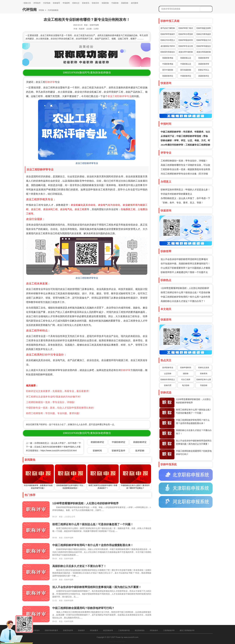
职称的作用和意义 (168, 380)
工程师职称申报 (124, 630)
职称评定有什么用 (204, 380)
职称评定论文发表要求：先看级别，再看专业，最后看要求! (58, 391)
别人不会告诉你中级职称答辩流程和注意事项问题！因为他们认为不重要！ (97, 587)
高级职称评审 (204, 64)
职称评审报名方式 (204, 40)
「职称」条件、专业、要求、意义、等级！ (182, 203)
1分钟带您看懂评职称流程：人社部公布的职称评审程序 (85, 503)
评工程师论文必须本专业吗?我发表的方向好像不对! (53, 397)
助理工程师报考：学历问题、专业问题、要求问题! (53, 413)
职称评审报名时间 (186, 40)
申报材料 (66, 3)
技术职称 (140, 451)
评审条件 (37, 3)
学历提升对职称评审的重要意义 (176, 194)
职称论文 (76, 3)
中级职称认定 (186, 64)
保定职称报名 (140, 630)
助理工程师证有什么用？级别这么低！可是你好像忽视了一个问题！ (93, 524)
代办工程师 (186, 380)
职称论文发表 (204, 368)
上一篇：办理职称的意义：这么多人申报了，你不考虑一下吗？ (55, 443)
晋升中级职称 (168, 70)
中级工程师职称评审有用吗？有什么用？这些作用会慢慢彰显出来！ (93, 545)
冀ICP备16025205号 (117, 642)
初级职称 (105, 3)
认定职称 (168, 374)
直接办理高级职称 (204, 52)
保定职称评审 (108, 630)
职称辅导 (57, 3)
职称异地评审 (68, 630)
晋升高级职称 (186, 70)
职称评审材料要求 (51, 630)
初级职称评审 (204, 58)
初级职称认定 (186, 58)
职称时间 (97, 451)
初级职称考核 (168, 58)
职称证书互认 (204, 70)
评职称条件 (154, 630)
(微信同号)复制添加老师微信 (87, 73)
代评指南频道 (53, 10)
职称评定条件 (119, 451)
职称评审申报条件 (168, 34)
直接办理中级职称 (186, 52)
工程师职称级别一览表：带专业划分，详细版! (50, 402)
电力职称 (186, 385)
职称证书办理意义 (168, 40)
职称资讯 (86, 3)
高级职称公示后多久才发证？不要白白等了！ (183, 301)
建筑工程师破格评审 (187, 630)
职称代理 (168, 385)
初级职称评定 (168, 76)
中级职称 (115, 3)
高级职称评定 (204, 76)
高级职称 (125, 3)
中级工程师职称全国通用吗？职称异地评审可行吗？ (83, 608)
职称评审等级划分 (204, 46)
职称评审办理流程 (186, 34)
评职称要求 (94, 630)
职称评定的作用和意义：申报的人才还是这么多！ (185, 190)
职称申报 (48, 355)
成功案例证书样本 (168, 46)
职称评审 (50, 82)
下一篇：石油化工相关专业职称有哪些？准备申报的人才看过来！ (56, 447)
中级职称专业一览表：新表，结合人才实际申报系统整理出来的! (60, 408)
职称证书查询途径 (204, 34)
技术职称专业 (168, 368)
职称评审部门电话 (186, 28)
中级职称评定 (186, 76)
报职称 (186, 374)
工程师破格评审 (169, 630)
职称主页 (27, 3)
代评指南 (47, 3)
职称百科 (95, 3)
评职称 (41, 10)
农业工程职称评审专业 (120, 96)
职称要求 (81, 630)
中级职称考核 (168, 64)
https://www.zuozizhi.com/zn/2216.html (59, 451)
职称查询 (204, 374)
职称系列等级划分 (168, 52)
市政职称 (204, 385)
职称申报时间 (186, 368)
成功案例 (134, 3)
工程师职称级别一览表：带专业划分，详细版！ (184, 161)
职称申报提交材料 (204, 28)
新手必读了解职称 (168, 28)
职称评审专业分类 (186, 46)
